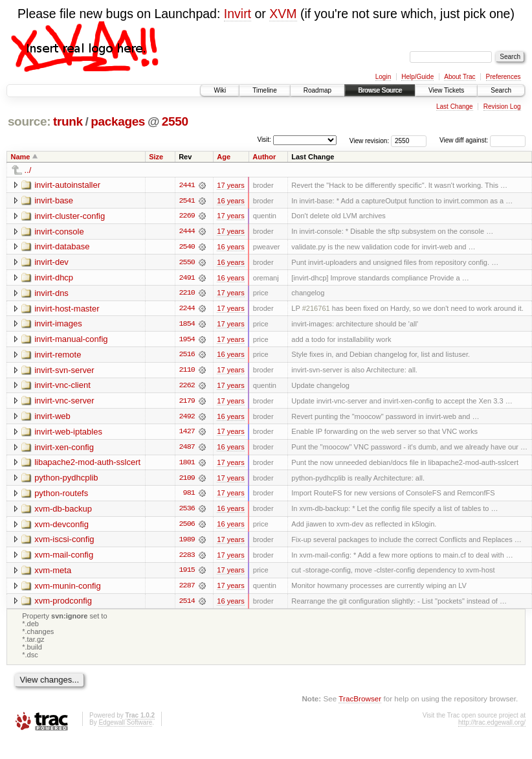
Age (224, 157)
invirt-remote (58, 356)
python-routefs (61, 496)
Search (501, 90)
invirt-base (54, 200)
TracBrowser (360, 702)
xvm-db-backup (63, 511)
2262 (187, 387)
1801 (187, 465)
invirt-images (58, 325)
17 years (230, 185)
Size (156, 157)
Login (383, 77)
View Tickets (446, 90)
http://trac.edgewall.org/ (492, 727)
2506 (187, 527)
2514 (187, 605)
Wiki (220, 90)
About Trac (460, 77)
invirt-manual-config (71, 340)
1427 (187, 434)
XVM (283, 14)
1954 (187, 341)
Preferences (504, 77)
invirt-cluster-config (70, 216)
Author (264, 157)
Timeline (264, 90)
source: (29, 121)
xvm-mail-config (64, 558)
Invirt (238, 14)
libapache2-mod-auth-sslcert (87, 465)
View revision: (370, 140)
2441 (187, 185)
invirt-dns (51, 294)
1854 (187, 325)
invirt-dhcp (54, 278)
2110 (187, 372)
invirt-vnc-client (62, 387)
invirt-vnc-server (64, 402)
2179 (187, 403)
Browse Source (380, 90)
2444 (187, 232)
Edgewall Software (125, 727)
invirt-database (62, 247)
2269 (187, 216)
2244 (187, 310)
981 (189, 496)
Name (21, 157)
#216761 (316, 310)
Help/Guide (417, 77)
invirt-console (59, 232)
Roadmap (317, 90)
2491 (187, 278)
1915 (187, 574)
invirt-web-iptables (68, 434)
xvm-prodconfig (63, 605)
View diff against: (482, 140)
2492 (187, 418)
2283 (187, 558)
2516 (187, 356)
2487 (187, 449)
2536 (187, 512)
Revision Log (502, 107)
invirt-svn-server (64, 371)
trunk (68, 121)
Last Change (455, 107)
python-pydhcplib (66, 480)
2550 (175, 121)
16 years (230, 201)
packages (118, 121)
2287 (187, 589)
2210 (187, 294)
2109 (187, 481)
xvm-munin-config (68, 589)
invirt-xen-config (64, 449)
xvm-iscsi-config (64, 542)
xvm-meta (53, 573)
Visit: (264, 140)
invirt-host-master (67, 309)
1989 (187, 543)
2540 (187, 247)
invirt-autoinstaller (67, 185)
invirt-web (52, 418)
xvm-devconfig (61, 527)
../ (28, 170)
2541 (187, 201)
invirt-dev (51, 263)
